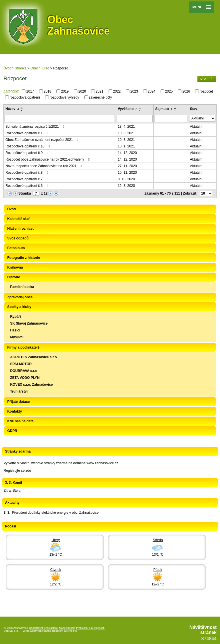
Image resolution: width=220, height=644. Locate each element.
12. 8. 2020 (126, 186)
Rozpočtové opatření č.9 (27, 153)
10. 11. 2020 (127, 173)
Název (12, 109)
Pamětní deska (22, 287)
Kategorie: (11, 91)
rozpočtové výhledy (64, 97)
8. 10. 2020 (126, 179)
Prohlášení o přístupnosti (90, 628)
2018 (48, 91)
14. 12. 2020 (127, 153)
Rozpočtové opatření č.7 (27, 179)
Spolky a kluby (19, 307)
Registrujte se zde (17, 471)
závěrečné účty (100, 97)
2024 (152, 91)
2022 (117, 91)
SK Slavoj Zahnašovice (29, 323)
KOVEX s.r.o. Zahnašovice (31, 385)
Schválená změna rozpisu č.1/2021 (36, 127)
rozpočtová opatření (25, 97)
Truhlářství (19, 391)
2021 (100, 91)
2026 (186, 91)
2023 (134, 91)
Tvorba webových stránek (36, 631)
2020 (82, 91)
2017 (30, 91)
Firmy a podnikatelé (23, 347)
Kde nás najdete (20, 421)
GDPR (12, 431)
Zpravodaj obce (20, 297)
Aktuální (196, 127)
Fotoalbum (16, 248)
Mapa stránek (67, 628)
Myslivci (17, 337)
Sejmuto (164, 109)
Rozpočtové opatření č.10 (28, 146)
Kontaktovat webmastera (44, 628)
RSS (207, 79)
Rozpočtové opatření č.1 (27, 133)
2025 (169, 91)
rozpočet (206, 91)
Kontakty (14, 411)
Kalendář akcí (18, 219)
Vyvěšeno (127, 109)
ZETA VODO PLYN (25, 378)
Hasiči (15, 330)
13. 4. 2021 (126, 127)
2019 (65, 91)
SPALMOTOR (21, 364)
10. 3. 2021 (126, 133)
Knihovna (15, 267)
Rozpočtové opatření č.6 (27, 186)
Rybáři (15, 317)
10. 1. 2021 (126, 146)
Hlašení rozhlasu (21, 229)
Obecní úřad (40, 68)
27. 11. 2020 (127, 166)
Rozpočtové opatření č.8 (27, 173)
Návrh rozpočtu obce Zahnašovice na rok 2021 (44, 166)
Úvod (11, 209)
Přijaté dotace (18, 402)
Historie (14, 277)
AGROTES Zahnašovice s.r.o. (34, 357)
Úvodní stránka (15, 68)
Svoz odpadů (18, 238)
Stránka (25, 193)
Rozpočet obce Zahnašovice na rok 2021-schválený (48, 159)
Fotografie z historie (24, 258)
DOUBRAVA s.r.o (24, 371)
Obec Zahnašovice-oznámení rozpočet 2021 (43, 140)
